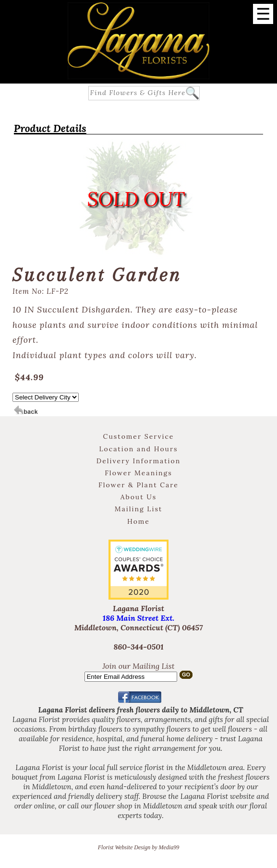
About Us (138, 497)
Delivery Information (138, 461)
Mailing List (139, 509)
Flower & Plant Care (138, 485)
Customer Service (139, 436)
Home (138, 521)
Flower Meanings (138, 473)
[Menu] (263, 14)
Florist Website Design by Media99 (139, 847)
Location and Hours (138, 449)
